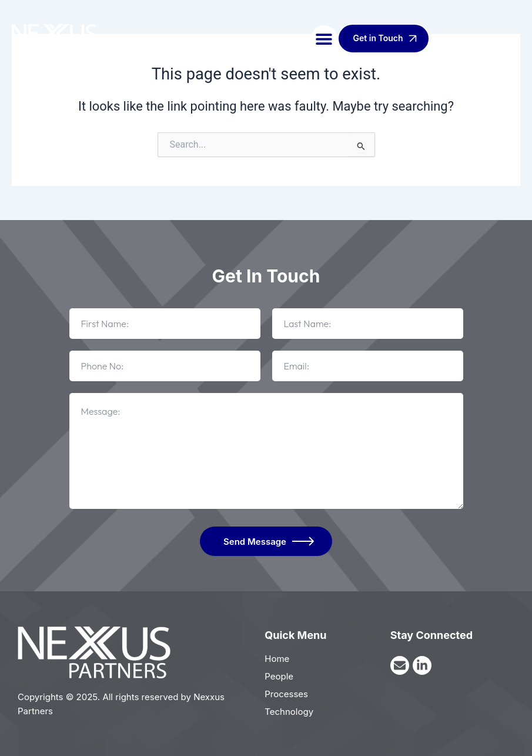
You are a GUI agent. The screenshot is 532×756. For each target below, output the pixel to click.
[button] (324, 39)
